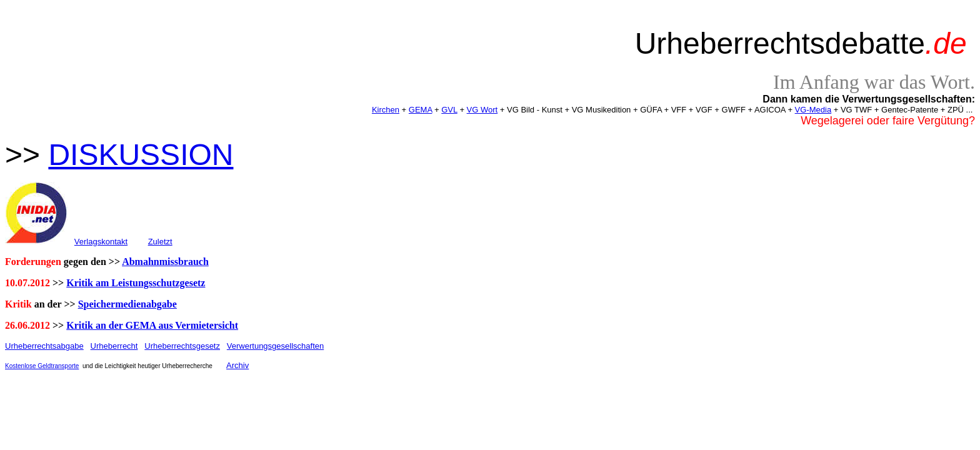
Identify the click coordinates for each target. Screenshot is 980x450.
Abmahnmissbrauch (165, 262)
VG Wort (482, 110)
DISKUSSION (141, 155)
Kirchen (386, 110)
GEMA (421, 110)
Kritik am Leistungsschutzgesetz (136, 283)
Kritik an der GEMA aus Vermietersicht (152, 325)
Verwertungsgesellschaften (275, 346)
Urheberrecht (114, 346)
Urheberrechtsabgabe (44, 346)
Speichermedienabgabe (127, 304)
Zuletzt (160, 242)
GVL (449, 110)
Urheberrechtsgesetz (182, 346)
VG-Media (813, 110)
